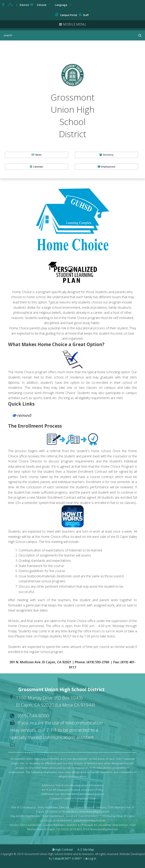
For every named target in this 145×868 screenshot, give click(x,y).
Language (64, 5)
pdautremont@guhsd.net (90, 820)
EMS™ (78, 858)
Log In (92, 858)
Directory (106, 155)
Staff (84, 15)
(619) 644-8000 (33, 715)
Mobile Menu (74, 24)
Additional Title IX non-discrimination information (73, 785)
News (37, 155)
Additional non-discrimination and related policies (73, 794)
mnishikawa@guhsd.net (94, 811)
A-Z (86, 849)
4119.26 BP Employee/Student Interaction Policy (72, 790)
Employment (107, 167)
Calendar (37, 167)
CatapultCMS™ (62, 858)
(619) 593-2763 (80, 829)
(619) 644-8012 (68, 811)
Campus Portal (66, 15)
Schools (45, 5)
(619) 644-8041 (63, 820)
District (27, 5)
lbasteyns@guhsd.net (104, 829)
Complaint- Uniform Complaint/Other (72, 798)
